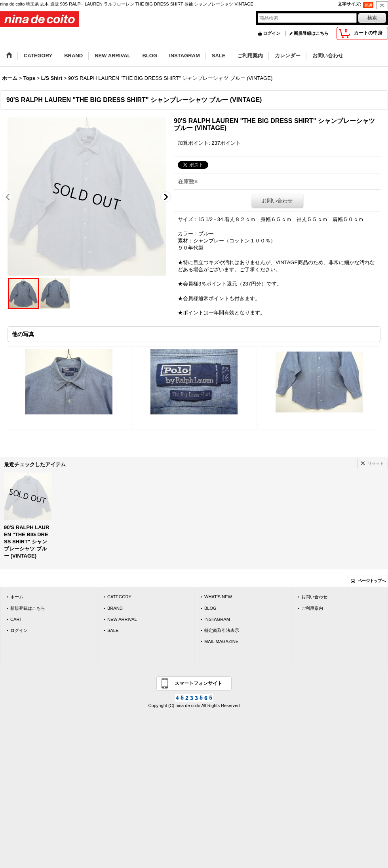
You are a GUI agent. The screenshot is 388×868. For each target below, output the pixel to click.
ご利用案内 (312, 608)
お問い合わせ (277, 201)
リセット (376, 463)
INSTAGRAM (217, 619)
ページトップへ (372, 581)
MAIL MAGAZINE (221, 641)
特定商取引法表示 (222, 630)
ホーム (17, 597)
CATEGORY (119, 597)
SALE (113, 630)
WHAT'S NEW (218, 597)
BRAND (115, 608)
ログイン (272, 33)
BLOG (210, 608)
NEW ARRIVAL (122, 619)
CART (16, 619)
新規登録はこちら (311, 33)
